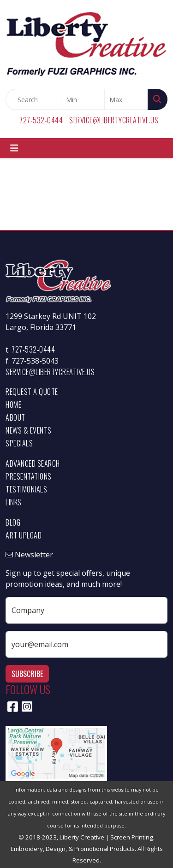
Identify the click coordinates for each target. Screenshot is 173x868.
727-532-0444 (41, 120)
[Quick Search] (33, 99)
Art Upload (24, 535)
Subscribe (27, 674)
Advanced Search (33, 463)
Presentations (29, 476)
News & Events (29, 430)
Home (13, 405)
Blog (13, 522)
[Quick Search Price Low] (83, 99)
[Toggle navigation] (14, 148)
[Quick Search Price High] (126, 99)
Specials (19, 443)
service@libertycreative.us (114, 120)
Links (14, 502)
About (15, 417)
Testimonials (26, 489)
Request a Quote (32, 392)
